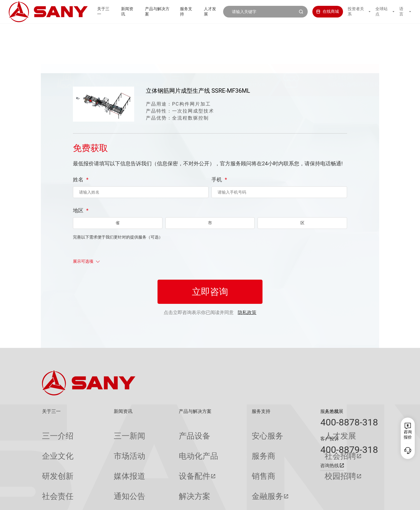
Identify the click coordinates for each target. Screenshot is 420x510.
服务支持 (182, 11)
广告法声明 (369, 501)
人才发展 (208, 11)
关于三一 (93, 11)
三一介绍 (50, 431)
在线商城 (322, 11)
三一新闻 (103, 431)
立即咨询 (210, 305)
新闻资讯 (119, 11)
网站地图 (292, 501)
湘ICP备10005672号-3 (115, 501)
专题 (99, 484)
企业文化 (50, 442)
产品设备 (155, 431)
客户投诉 (330, 439)
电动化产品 (157, 442)
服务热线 (330, 411)
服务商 (219, 442)
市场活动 (103, 442)
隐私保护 (330, 501)
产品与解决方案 (150, 11)
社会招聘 (275, 442)
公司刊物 (50, 484)
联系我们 (311, 501)
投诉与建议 (223, 484)
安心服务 (221, 431)
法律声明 (349, 501)
